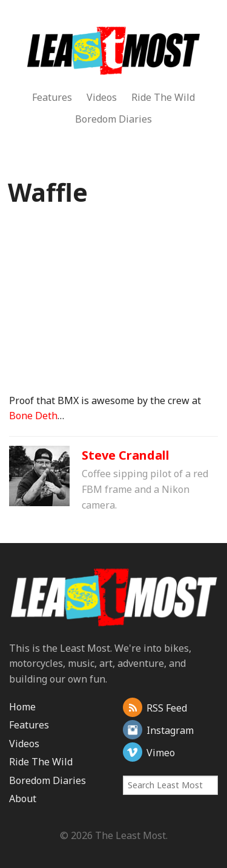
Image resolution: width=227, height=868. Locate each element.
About (23, 799)
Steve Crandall (126, 455)
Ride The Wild (163, 97)
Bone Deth (33, 416)
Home (22, 707)
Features (52, 97)
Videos (102, 97)
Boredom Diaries (113, 119)
